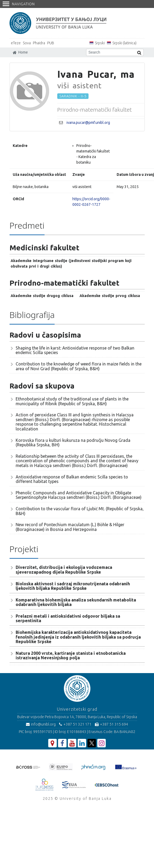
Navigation (19, 4)
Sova (27, 43)
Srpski (100, 43)
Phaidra (39, 43)
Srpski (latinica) (124, 43)
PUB (51, 43)
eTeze (16, 43)
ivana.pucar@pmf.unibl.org (88, 123)
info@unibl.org (41, 724)
